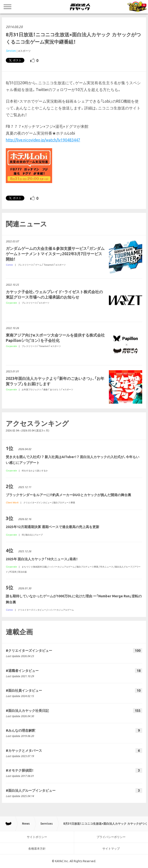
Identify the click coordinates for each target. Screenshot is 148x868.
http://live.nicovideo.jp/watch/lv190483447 (43, 140)
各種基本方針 (37, 849)
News (26, 824)
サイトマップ (111, 849)
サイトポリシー (37, 837)
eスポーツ (25, 51)
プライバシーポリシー (111, 837)
